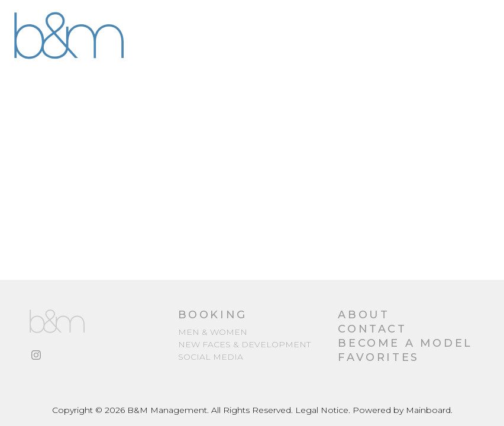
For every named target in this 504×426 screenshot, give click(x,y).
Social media (211, 357)
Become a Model (405, 343)
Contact (372, 329)
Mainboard (428, 410)
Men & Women (213, 332)
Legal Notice (322, 410)
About (364, 315)
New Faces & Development (244, 344)
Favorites (378, 357)
